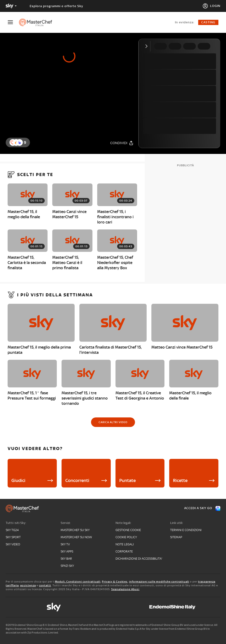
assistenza (28, 585)
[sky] (54, 607)
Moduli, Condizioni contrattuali (78, 582)
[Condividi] (122, 143)
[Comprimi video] (147, 46)
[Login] (211, 6)
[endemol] (172, 607)
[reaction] (19, 142)
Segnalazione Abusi (125, 589)
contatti (45, 585)
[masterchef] (38, 22)
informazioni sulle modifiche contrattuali (159, 582)
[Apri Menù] (13, 22)
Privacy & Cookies (115, 582)
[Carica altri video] (113, 422)
